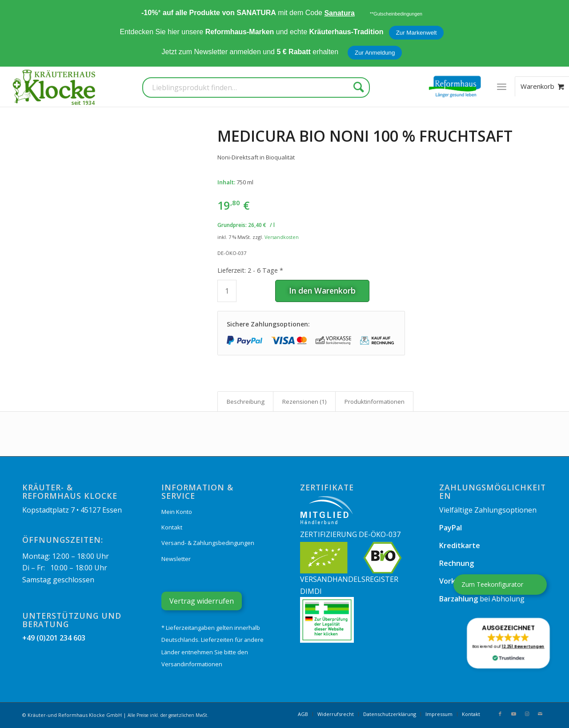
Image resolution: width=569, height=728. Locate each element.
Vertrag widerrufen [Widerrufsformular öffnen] (202, 601)
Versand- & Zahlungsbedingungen (208, 543)
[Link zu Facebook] (500, 714)
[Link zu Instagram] (527, 714)
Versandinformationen (192, 664)
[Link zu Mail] (540, 714)
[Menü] (502, 87)
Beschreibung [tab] (246, 402)
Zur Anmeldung (375, 53)
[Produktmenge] (227, 291)
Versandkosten (282, 237)
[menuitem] (502, 87)
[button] (508, 643)
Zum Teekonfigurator (492, 584)
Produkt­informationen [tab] (375, 402)
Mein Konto (177, 512)
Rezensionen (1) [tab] (305, 402)
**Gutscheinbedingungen (396, 14)
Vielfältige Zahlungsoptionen (488, 510)
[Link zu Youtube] (513, 714)
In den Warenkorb (322, 290)
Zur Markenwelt (417, 33)
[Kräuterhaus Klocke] (55, 87)
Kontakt (172, 527)
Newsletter (176, 559)
